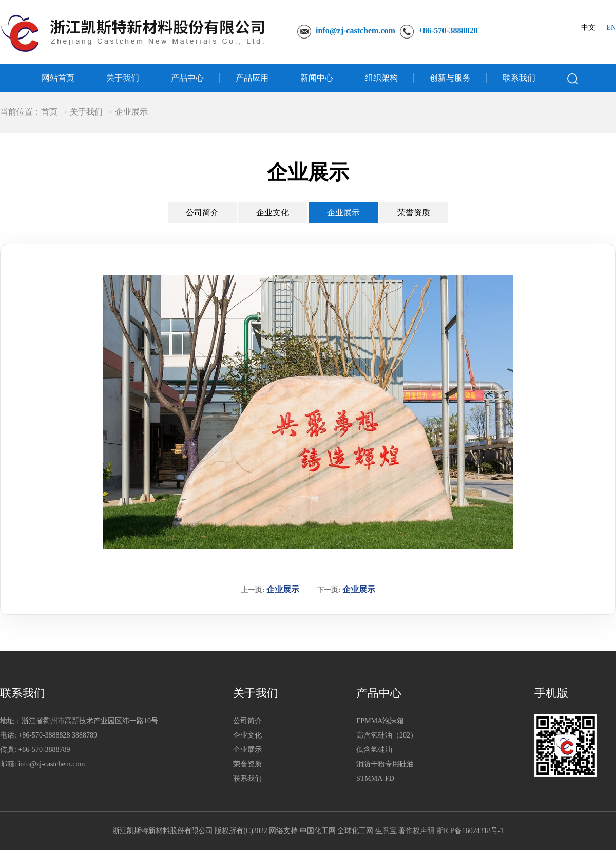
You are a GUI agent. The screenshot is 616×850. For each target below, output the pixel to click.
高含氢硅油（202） (387, 735)
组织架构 (381, 78)
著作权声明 (416, 831)
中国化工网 (318, 831)
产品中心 (187, 78)
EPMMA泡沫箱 (380, 721)
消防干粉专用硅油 (385, 764)
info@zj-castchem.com (355, 31)
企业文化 (273, 212)
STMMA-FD (375, 778)
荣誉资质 (414, 212)
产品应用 (252, 78)
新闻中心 (317, 78)
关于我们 (123, 78)
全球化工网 (355, 831)
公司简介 (202, 212)
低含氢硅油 (374, 750)
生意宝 (386, 831)
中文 (588, 27)
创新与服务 (450, 78)
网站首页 (58, 78)
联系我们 (519, 78)
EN (611, 27)
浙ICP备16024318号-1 (470, 831)
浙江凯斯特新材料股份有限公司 (163, 831)
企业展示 (343, 212)
